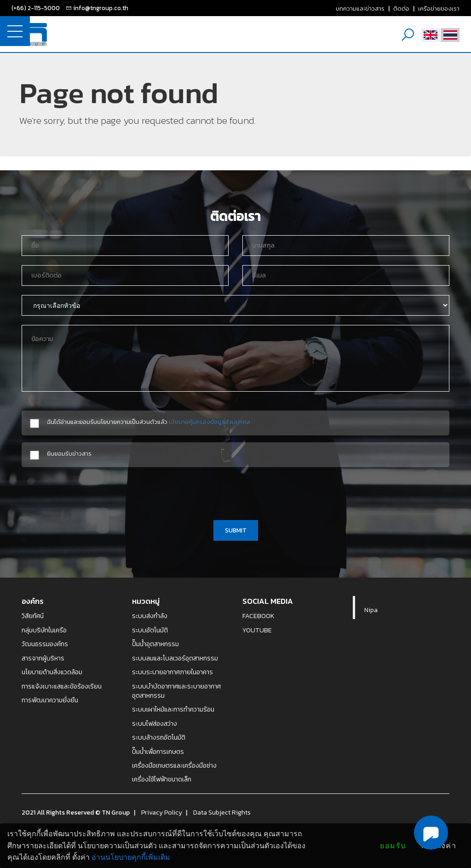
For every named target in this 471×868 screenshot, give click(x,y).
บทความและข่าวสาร (360, 8)
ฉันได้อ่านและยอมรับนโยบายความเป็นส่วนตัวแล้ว (149, 422)
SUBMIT (236, 530)
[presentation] (235, 492)
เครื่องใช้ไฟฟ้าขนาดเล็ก (162, 779)
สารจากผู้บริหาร (43, 658)
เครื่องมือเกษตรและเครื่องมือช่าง (174, 765)
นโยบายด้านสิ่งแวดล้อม (52, 672)
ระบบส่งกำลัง (150, 616)
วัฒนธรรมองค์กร (45, 644)
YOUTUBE (257, 630)
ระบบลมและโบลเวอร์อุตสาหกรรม (175, 658)
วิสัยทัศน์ (33, 616)
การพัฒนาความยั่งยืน (50, 700)
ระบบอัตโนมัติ (150, 630)
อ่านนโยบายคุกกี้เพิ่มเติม (131, 857)
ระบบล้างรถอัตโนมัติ (159, 737)
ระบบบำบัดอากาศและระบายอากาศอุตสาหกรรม (176, 691)
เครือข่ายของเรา (439, 8)
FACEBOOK (258, 616)
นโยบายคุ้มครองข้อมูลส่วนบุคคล (210, 422)
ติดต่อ (401, 8)
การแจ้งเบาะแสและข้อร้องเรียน (62, 686)
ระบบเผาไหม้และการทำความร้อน (173, 709)
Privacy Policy (162, 812)
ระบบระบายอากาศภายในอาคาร (172, 672)
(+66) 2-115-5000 (36, 8)
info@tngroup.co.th (101, 8)
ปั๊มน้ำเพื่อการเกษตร (158, 752)
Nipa (371, 610)
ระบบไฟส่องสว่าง (155, 723)
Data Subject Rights (222, 812)
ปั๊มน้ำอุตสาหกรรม (155, 644)
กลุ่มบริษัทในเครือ (44, 630)
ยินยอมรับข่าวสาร (69, 454)
